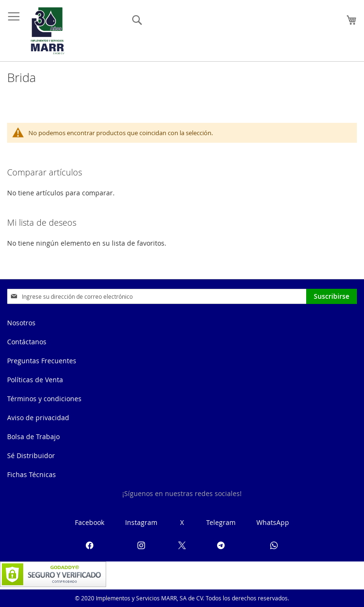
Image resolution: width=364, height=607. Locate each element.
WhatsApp (273, 522)
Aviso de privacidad (38, 418)
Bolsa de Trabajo (33, 437)
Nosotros (21, 323)
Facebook (90, 522)
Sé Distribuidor (31, 455)
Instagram (141, 522)
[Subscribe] (332, 296)
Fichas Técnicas (32, 474)
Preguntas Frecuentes (42, 361)
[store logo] (47, 31)
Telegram (221, 522)
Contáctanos (27, 342)
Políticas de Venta (35, 380)
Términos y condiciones (44, 399)
